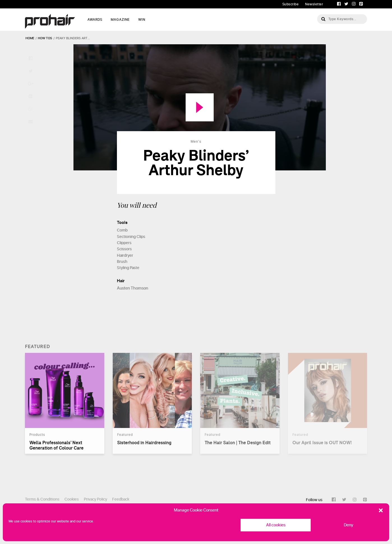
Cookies (72, 499)
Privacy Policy (95, 499)
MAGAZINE (120, 20)
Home (30, 38)
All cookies (276, 525)
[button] (381, 510)
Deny (349, 525)
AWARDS (95, 20)
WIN (142, 20)
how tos (45, 38)
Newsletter (314, 4)
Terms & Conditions (42, 499)
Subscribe (291, 4)
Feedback (121, 499)
